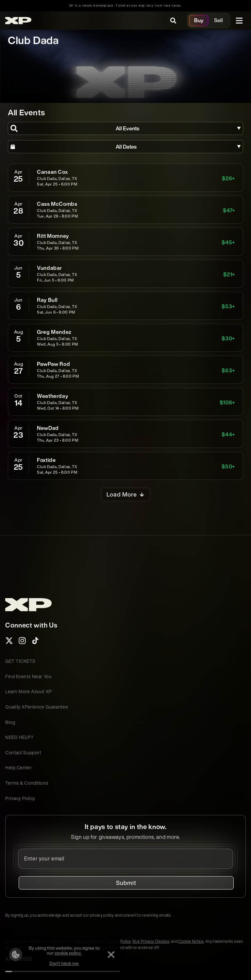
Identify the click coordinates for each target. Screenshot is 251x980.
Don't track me (64, 963)
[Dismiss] (111, 955)
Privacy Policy (20, 798)
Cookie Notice (191, 941)
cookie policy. (68, 953)
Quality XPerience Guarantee (37, 707)
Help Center (18, 768)
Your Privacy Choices (151, 941)
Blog (10, 722)
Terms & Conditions (27, 783)
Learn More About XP (29, 691)
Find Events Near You (28, 676)
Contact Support (23, 752)
